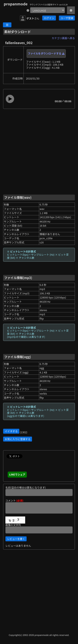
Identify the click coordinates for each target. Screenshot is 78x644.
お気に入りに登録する (18, 439)
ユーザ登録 (67, 18)
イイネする (11, 431)
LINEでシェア (17, 474)
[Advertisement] (39, 151)
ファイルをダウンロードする (46, 53)
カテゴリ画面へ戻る (63, 38)
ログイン (49, 18)
